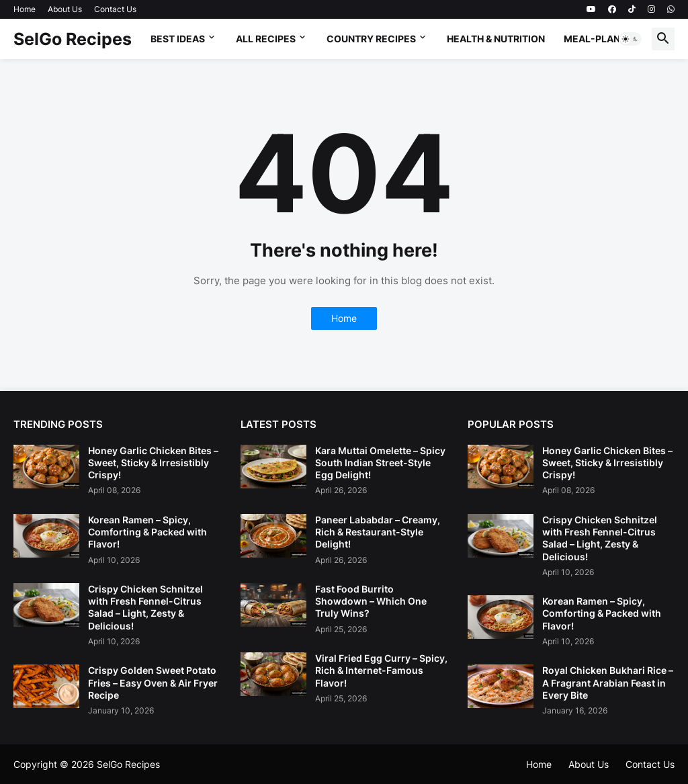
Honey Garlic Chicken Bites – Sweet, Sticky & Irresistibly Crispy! (153, 463)
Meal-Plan (592, 39)
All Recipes (266, 39)
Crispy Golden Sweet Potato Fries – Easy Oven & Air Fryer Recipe (153, 682)
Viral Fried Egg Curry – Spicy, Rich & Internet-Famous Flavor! (381, 670)
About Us (65, 9)
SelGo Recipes (73, 39)
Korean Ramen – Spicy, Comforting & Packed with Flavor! (147, 532)
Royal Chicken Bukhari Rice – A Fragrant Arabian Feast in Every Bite (608, 682)
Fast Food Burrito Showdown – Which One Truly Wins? (371, 601)
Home (25, 9)
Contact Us (115, 9)
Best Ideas (178, 39)
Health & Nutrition (496, 39)
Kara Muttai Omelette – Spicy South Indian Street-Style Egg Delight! (380, 463)
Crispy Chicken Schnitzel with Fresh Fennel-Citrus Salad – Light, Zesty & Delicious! (145, 607)
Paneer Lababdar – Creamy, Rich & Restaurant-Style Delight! (378, 532)
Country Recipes (371, 39)
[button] (630, 39)
